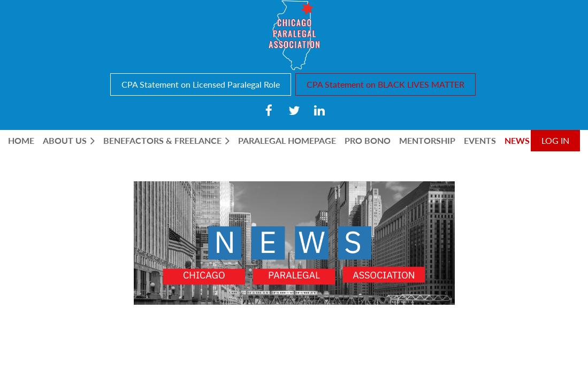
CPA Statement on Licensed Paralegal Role (201, 84)
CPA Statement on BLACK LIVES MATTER (385, 84)
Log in (555, 140)
